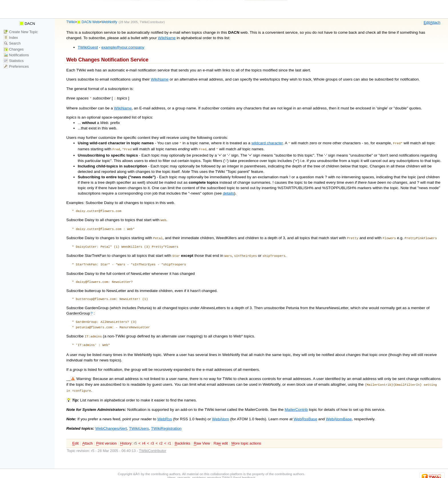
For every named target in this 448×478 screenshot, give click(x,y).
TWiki (71, 22)
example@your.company (123, 47)
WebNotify (109, 22)
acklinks (182, 438)
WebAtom (221, 414)
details (228, 192)
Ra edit (221, 438)
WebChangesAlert (111, 423)
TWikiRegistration (166, 423)
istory (126, 438)
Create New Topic (21, 32)
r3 (152, 438)
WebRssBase (305, 414)
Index (11, 38)
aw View (202, 438)
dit (427, 23)
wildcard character (267, 142)
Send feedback (244, 472)
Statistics (14, 61)
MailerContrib (296, 404)
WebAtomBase (339, 414)
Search (12, 43)
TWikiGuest (88, 47)
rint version (106, 438)
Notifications (16, 55)
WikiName (167, 38)
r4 (144, 438)
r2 (161, 438)
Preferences (16, 66)
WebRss (164, 414)
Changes (14, 49)
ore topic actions (246, 438)
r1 (170, 438)
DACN (27, 24)
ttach (435, 23)
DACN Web (91, 22)
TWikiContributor (152, 22)
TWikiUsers (139, 423)
